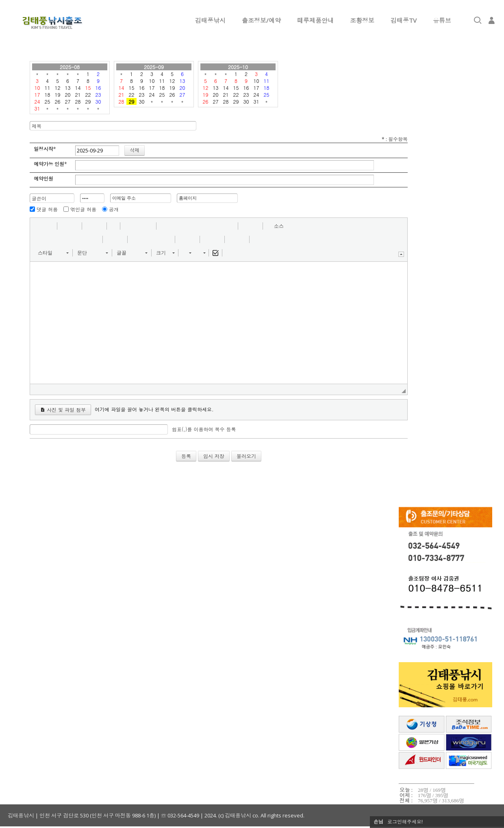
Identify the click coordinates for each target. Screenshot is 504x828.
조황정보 (362, 20)
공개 (114, 209)
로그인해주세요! (405, 822)
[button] (39, 226)
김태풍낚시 (210, 20)
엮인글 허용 (83, 209)
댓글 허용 (47, 209)
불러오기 (246, 456)
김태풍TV (404, 20)
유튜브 (442, 20)
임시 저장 (214, 456)
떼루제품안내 (315, 20)
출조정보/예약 (261, 20)
